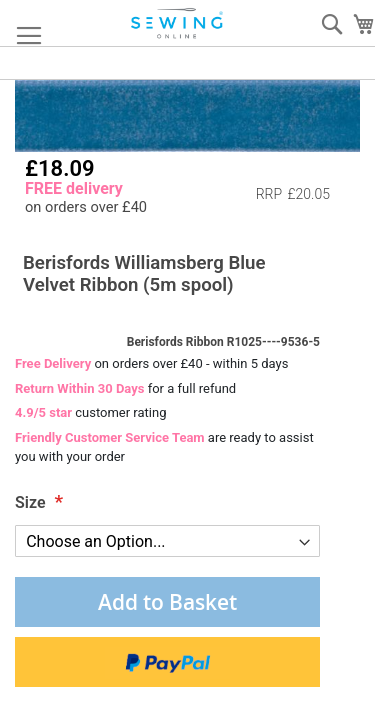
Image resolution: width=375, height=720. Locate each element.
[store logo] (178, 23)
